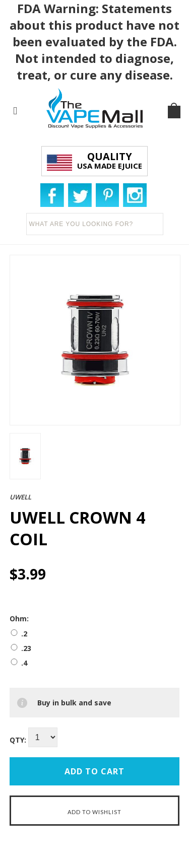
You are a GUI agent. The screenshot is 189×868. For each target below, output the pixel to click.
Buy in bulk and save (74, 703)
